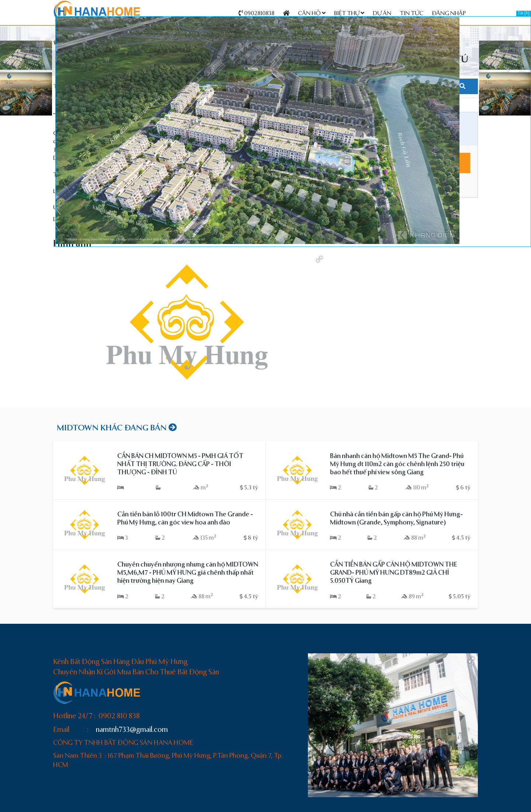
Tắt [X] (524, 13)
